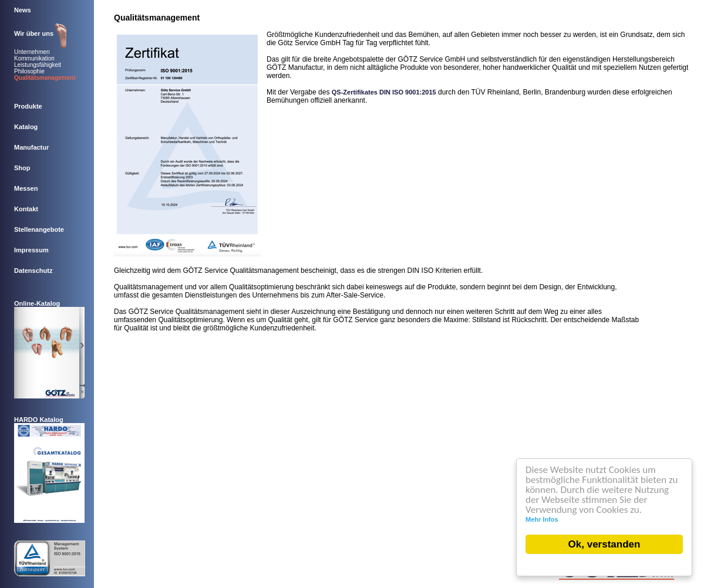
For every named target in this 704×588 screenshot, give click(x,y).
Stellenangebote (40, 229)
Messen (27, 188)
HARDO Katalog (39, 420)
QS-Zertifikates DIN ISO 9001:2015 (384, 92)
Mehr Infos (543, 519)
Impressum (32, 250)
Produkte (29, 106)
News (23, 10)
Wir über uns (35, 33)
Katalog (27, 127)
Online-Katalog (37, 303)
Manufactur (32, 147)
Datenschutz (34, 271)
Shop (23, 168)
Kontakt (27, 209)
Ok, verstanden (605, 544)
